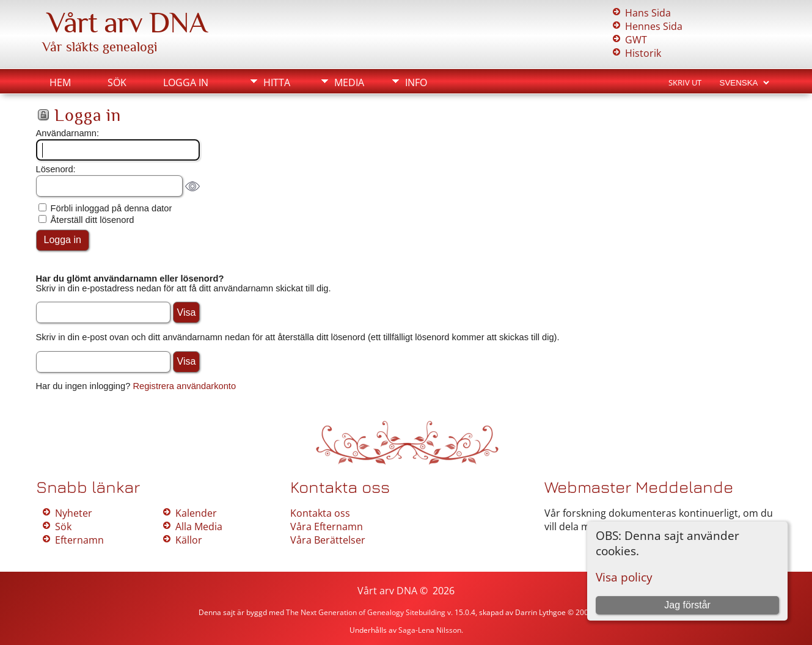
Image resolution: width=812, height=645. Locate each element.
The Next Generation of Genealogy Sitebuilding (366, 612)
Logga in (186, 82)
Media (349, 82)
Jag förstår (687, 605)
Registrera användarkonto (184, 386)
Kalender (196, 513)
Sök (117, 82)
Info (416, 82)
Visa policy (624, 577)
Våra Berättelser (328, 540)
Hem (60, 82)
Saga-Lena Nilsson (430, 630)
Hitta (277, 82)
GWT (636, 40)
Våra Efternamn (327, 527)
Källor (189, 540)
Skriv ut (685, 82)
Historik (643, 53)
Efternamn (79, 540)
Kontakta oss (320, 513)
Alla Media (199, 527)
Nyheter (74, 513)
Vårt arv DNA (127, 23)
